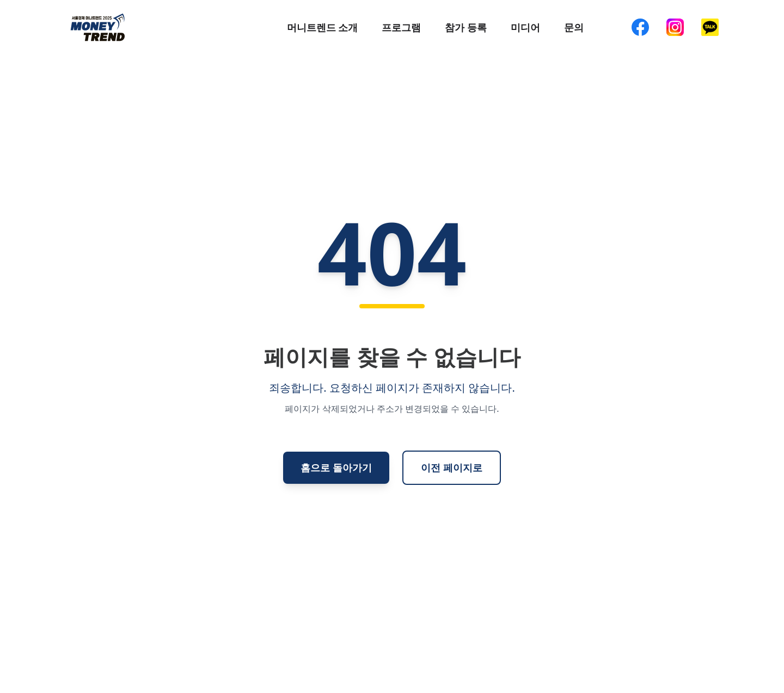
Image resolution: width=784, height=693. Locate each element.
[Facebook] (640, 27)
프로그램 (401, 27)
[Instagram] (675, 27)
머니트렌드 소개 (323, 27)
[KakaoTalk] (710, 27)
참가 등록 (466, 27)
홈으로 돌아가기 (336, 467)
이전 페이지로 (452, 467)
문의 (574, 27)
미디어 (525, 27)
